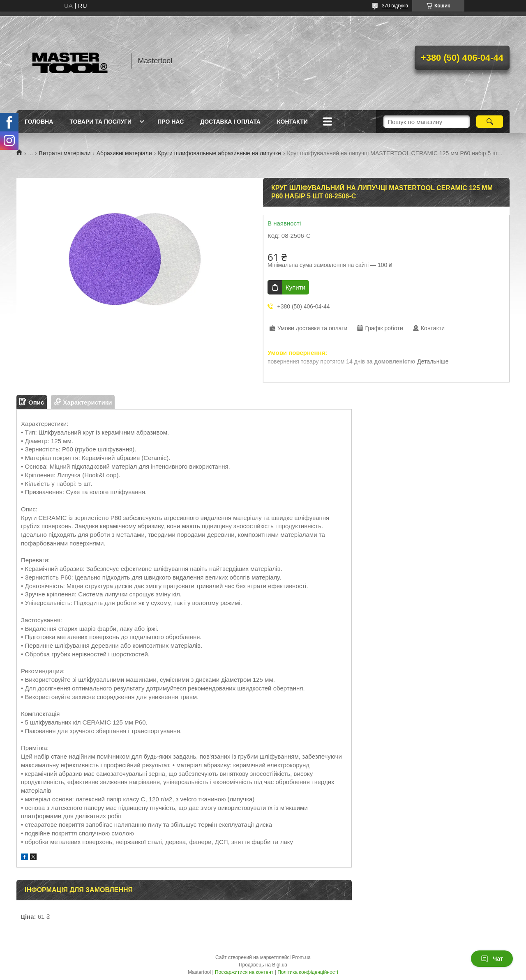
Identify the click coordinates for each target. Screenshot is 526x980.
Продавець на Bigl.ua (263, 965)
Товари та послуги (100, 122)
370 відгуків (395, 6)
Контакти (292, 122)
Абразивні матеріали (124, 153)
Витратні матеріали (65, 153)
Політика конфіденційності (308, 972)
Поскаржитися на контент (244, 972)
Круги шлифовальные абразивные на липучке (219, 153)
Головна (39, 122)
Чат (492, 959)
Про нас (171, 122)
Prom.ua (301, 957)
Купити (295, 287)
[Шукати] (490, 122)
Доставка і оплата (230, 122)
